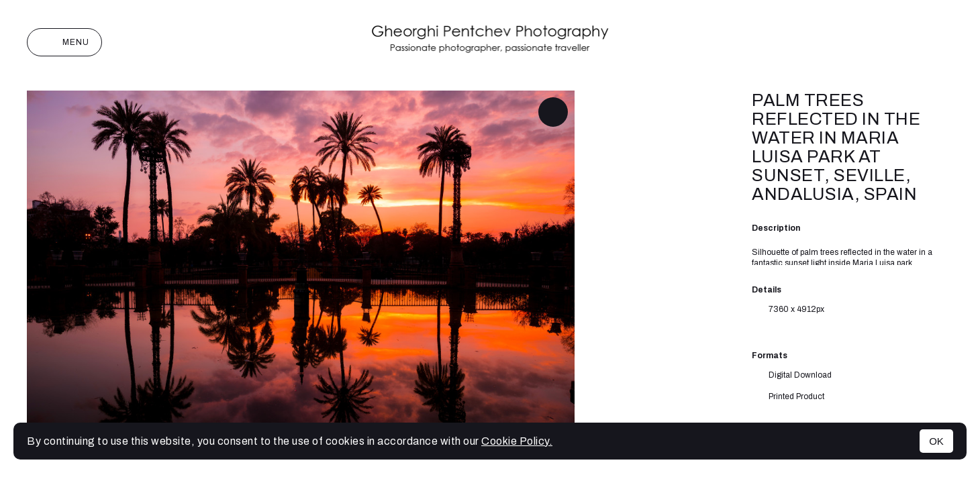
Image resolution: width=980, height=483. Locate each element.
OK (936, 441)
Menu (64, 42)
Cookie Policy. (517, 441)
